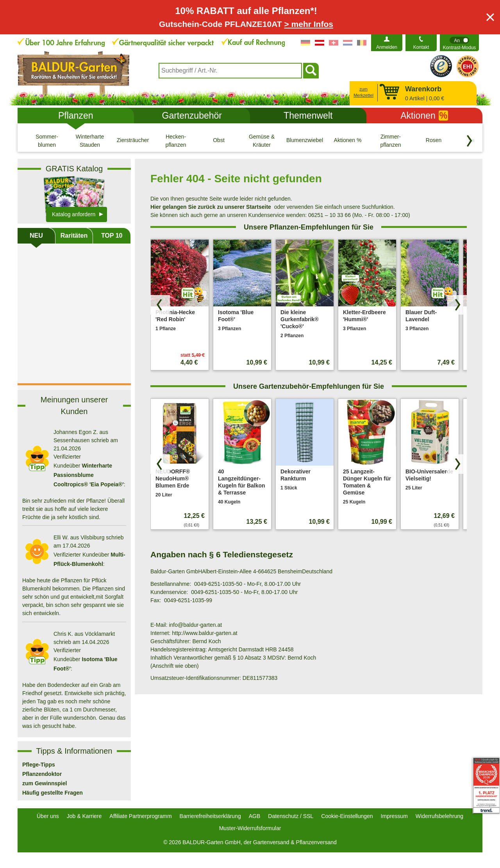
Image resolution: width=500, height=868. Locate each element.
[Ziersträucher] (133, 141)
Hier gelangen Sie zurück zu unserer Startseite (211, 207)
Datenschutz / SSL (291, 816)
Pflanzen (76, 116)
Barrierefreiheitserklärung (210, 816)
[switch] (459, 43)
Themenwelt (308, 116)
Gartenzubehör (192, 116)
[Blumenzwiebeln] (305, 141)
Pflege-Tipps (39, 765)
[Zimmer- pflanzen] (391, 141)
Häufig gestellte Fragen (53, 793)
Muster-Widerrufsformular (250, 828)
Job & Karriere (84, 816)
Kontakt (421, 47)
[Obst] (219, 141)
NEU (36, 236)
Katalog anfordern (74, 214)
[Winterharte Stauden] (90, 141)
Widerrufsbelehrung (439, 816)
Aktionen (424, 116)
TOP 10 (112, 236)
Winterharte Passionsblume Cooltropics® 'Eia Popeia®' (89, 475)
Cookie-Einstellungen (347, 816)
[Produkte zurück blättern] (160, 305)
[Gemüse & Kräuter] (262, 141)
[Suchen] (311, 71)
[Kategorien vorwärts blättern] (470, 141)
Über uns (48, 816)
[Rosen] (434, 141)
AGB (255, 816)
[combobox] (230, 71)
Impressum (394, 816)
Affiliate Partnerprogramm (140, 816)
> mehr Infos (309, 24)
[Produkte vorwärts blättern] (457, 305)
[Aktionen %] (348, 141)
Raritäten (74, 236)
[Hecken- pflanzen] (176, 141)
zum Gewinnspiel (45, 783)
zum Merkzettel (363, 92)
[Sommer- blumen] (47, 141)
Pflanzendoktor (42, 774)
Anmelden (387, 47)
